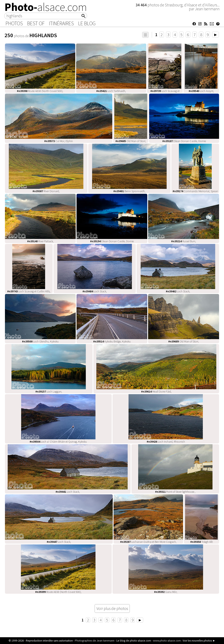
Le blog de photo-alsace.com (134, 641)
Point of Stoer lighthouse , (175, 492)
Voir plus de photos (112, 608)
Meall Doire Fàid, (156, 391)
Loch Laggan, (49, 391)
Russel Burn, (184, 241)
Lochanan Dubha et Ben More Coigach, (148, 542)
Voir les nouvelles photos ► (199, 641)
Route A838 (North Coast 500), (40, 91)
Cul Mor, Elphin (59, 141)
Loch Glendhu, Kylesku (40, 341)
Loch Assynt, (201, 91)
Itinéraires (61, 23)
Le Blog (87, 23)
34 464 (142, 5)
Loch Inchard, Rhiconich (166, 442)
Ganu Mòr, (166, 592)
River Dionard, (46, 191)
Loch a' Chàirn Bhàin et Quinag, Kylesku (58, 442)
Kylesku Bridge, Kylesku (112, 341)
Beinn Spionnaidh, (129, 191)
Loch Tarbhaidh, (111, 91)
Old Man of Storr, (131, 141)
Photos (14, 23)
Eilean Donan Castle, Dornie (184, 141)
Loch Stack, (95, 291)
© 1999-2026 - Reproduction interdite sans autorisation (41, 641)
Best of (36, 23)
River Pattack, (40, 241)
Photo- (46, 7)
